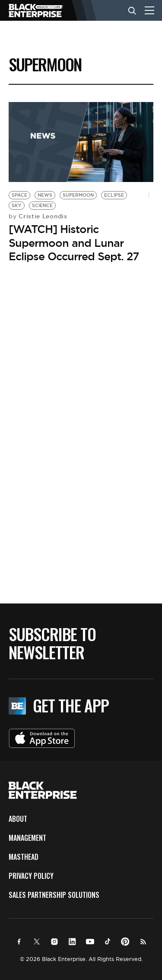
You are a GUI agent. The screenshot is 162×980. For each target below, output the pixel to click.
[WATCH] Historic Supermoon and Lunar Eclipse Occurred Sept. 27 (74, 243)
